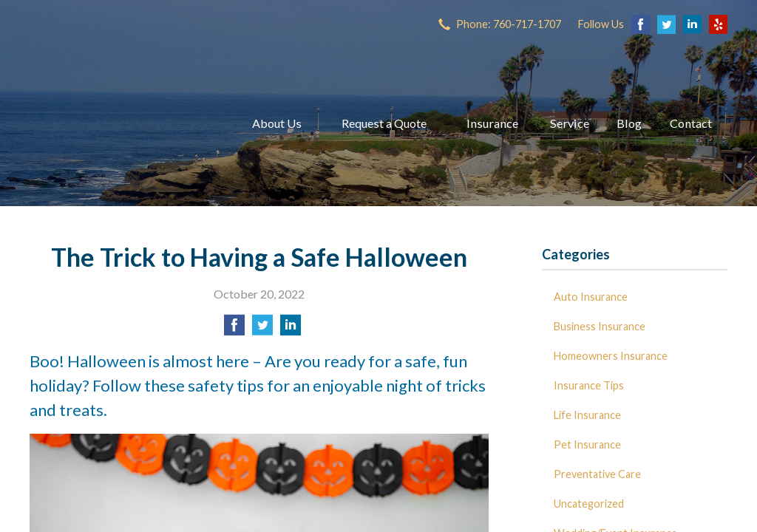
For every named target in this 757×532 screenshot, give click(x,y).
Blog (629, 123)
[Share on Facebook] (234, 329)
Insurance (492, 123)
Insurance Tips (589, 385)
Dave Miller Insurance (122, 123)
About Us (277, 123)
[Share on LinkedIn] (291, 329)
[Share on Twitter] (262, 329)
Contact (691, 123)
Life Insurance (587, 415)
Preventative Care (597, 474)
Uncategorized (589, 504)
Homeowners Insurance (611, 356)
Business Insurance (600, 326)
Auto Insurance (591, 297)
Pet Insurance (587, 444)
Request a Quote (384, 123)
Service (570, 123)
